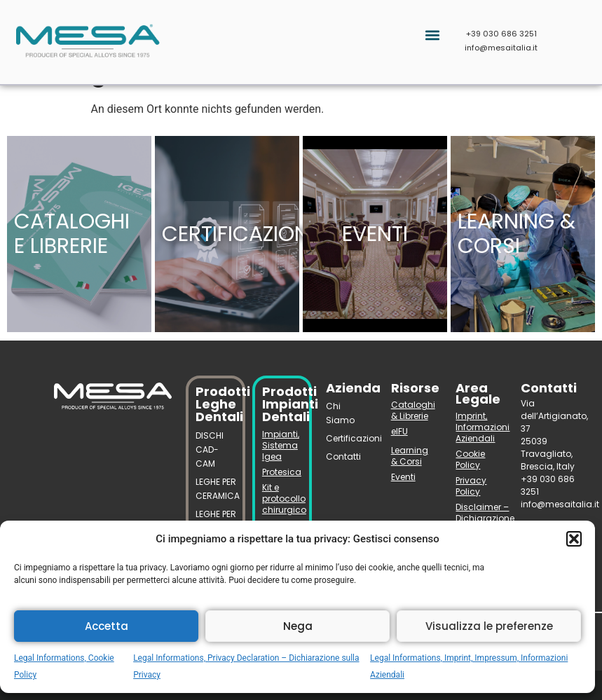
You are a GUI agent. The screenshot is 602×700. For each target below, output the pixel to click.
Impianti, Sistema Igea (281, 445)
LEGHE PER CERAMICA (216, 489)
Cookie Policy (470, 459)
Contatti (343, 457)
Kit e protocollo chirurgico (282, 499)
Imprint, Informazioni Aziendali (478, 427)
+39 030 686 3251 (501, 34)
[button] (574, 539)
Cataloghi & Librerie (413, 410)
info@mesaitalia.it (501, 48)
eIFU (399, 431)
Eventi (403, 477)
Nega (298, 626)
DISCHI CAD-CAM (210, 449)
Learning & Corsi (410, 456)
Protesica (282, 472)
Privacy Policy (471, 486)
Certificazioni (348, 438)
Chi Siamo (340, 413)
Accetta (107, 626)
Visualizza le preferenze (489, 626)
